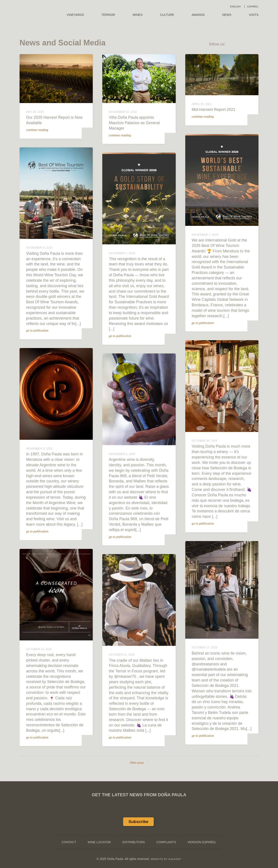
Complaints (166, 842)
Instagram (256, 44)
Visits (254, 15)
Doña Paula (35, 11)
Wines (137, 15)
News (227, 15)
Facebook (233, 44)
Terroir (108, 15)
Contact (69, 842)
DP (89, 136)
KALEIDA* (175, 859)
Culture (167, 15)
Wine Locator (99, 842)
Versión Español (202, 842)
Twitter (245, 44)
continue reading (39, 130)
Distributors (134, 842)
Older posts (134, 763)
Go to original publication (90, 337)
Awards (198, 15)
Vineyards (75, 15)
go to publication (39, 330)
